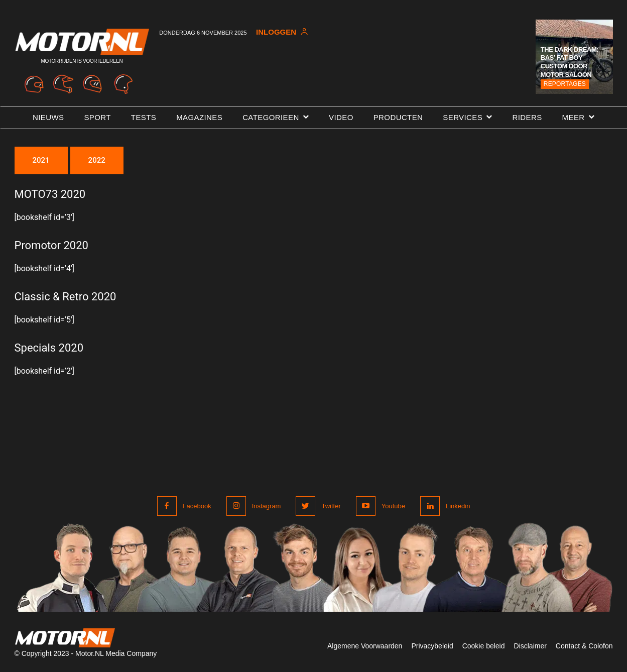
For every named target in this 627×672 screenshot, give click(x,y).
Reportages (565, 84)
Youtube (393, 506)
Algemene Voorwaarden (365, 646)
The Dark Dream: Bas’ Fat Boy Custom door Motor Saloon (570, 62)
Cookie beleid (484, 646)
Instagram (267, 506)
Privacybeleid (432, 646)
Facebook (197, 506)
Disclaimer (530, 646)
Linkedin (458, 506)
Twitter (331, 506)
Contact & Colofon (584, 646)
